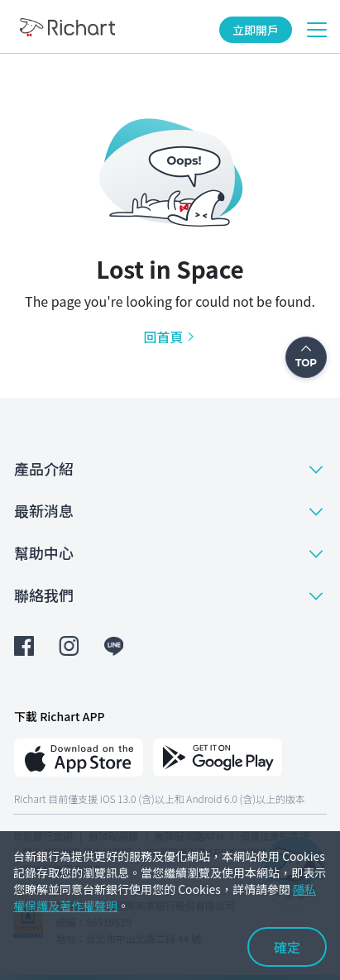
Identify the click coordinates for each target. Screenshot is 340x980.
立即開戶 (256, 30)
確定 (287, 947)
